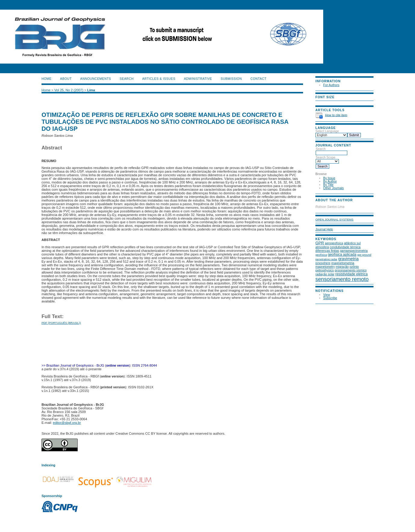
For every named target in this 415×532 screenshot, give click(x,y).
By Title (328, 185)
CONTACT (258, 79)
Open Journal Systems (334, 219)
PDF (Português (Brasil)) (61, 323)
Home (46, 79)
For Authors (331, 85)
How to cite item (336, 115)
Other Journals (333, 188)
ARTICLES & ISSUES (159, 79)
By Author (330, 182)
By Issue (329, 178)
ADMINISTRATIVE (198, 79)
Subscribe (330, 298)
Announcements (96, 79)
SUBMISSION (231, 79)
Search (331, 151)
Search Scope (327, 159)
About (66, 79)
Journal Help (324, 229)
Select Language (327, 131)
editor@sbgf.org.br (67, 423)
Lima (91, 90)
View (327, 295)
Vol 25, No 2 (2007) (69, 90)
